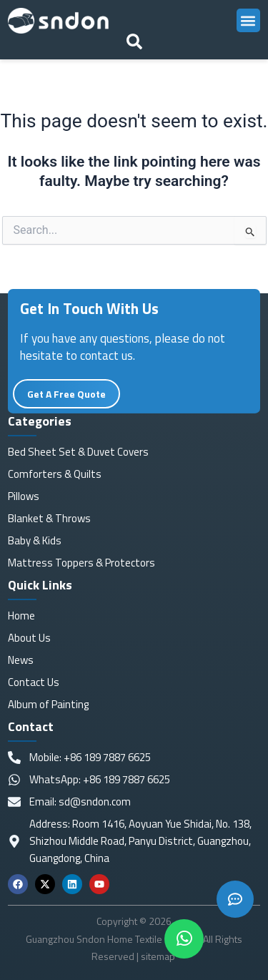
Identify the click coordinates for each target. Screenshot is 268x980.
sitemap (159, 956)
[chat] (184, 939)
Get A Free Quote (66, 405)
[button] (248, 20)
